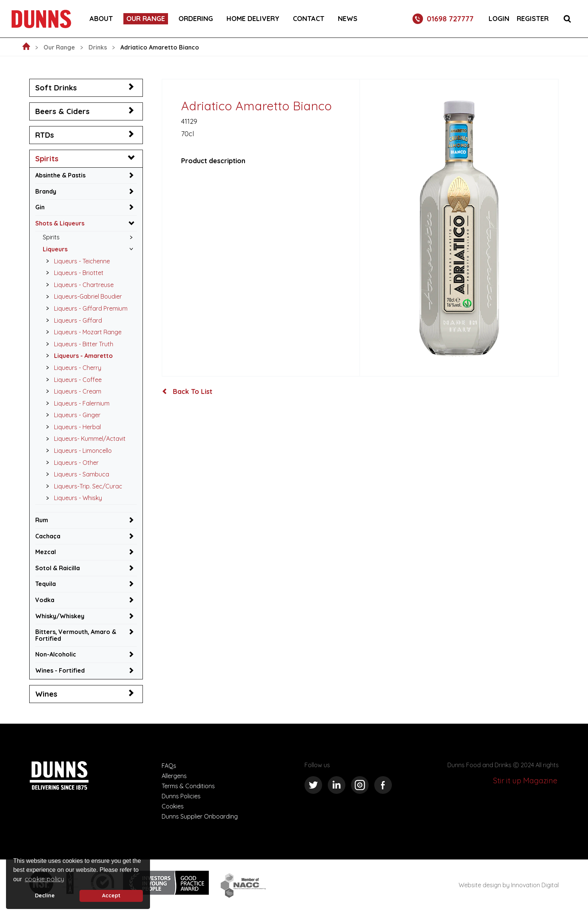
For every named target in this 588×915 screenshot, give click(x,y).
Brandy (46, 191)
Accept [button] (111, 895)
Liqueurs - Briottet (73, 273)
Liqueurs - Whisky (72, 498)
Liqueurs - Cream (72, 391)
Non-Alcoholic (56, 654)
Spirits (47, 159)
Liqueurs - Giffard (72, 320)
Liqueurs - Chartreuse (78, 285)
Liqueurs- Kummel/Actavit (84, 439)
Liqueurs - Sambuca (76, 474)
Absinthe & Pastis (60, 175)
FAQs (169, 766)
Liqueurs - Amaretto (77, 356)
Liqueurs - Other (70, 463)
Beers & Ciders (62, 111)
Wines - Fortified (60, 670)
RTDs (45, 135)
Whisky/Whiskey (60, 616)
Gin (40, 207)
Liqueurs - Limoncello (77, 451)
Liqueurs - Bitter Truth (78, 344)
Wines (46, 694)
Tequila (46, 584)
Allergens (174, 776)
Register (533, 19)
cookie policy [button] (44, 879)
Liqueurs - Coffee (72, 380)
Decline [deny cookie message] (45, 895)
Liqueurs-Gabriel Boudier (82, 296)
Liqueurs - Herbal (71, 427)
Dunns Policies (181, 796)
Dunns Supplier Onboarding (200, 816)
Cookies (173, 806)
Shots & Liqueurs (60, 223)
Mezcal (46, 552)
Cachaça (48, 536)
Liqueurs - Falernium (76, 403)
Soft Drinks (56, 88)
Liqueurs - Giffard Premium (85, 308)
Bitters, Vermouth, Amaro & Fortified (76, 635)
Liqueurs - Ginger (71, 415)
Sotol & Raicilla (58, 568)
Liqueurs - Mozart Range (82, 332)
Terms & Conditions (188, 786)
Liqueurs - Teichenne (76, 261)
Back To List (187, 392)
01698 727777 (443, 19)
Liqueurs (55, 249)
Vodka (45, 600)
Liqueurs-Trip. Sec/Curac (82, 486)
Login (499, 19)
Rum (42, 520)
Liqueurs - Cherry (72, 368)
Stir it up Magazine (525, 781)
